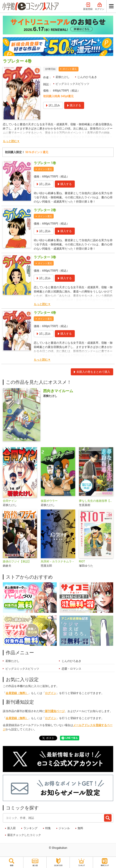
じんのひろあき (87, 77)
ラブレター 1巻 (45, 163)
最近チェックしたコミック (24, 835)
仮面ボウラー (49, 501)
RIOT (82, 561)
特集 (48, 828)
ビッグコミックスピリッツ (72, 84)
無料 (80, 828)
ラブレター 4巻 (45, 313)
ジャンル (64, 828)
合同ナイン (10, 501)
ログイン (100, 7)
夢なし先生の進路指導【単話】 (96, 501)
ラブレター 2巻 (45, 210)
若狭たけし (63, 77)
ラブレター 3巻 (45, 257)
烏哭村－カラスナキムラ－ (58, 561)
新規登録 (88, 7)
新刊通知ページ (55, 711)
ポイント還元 (70, 69)
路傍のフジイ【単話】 (17, 561)
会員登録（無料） (17, 693)
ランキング (30, 828)
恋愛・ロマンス (71, 669)
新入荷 (11, 828)
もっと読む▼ (11, 141)
